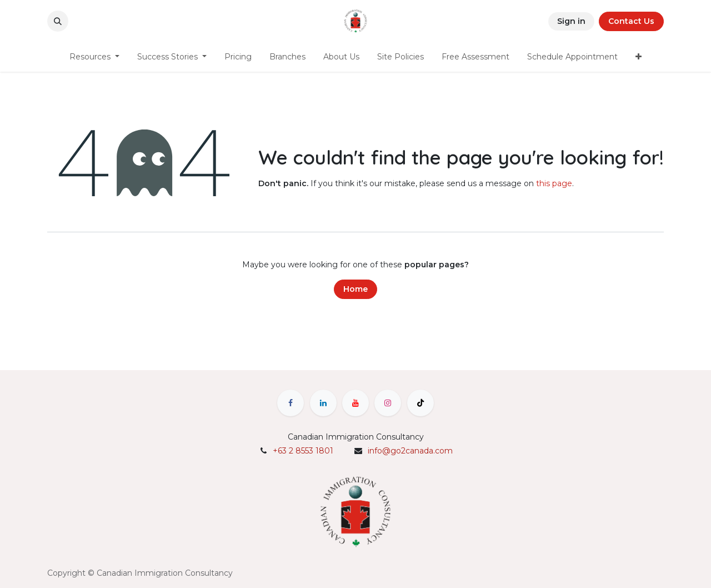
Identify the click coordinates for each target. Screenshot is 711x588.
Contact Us (631, 21)
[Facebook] (291, 403)
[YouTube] (355, 403)
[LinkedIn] (323, 403)
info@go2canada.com (410, 451)
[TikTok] (420, 403)
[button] (58, 21)
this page (554, 183)
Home (355, 289)
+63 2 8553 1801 (303, 451)
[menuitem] (94, 57)
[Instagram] (388, 403)
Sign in (571, 21)
